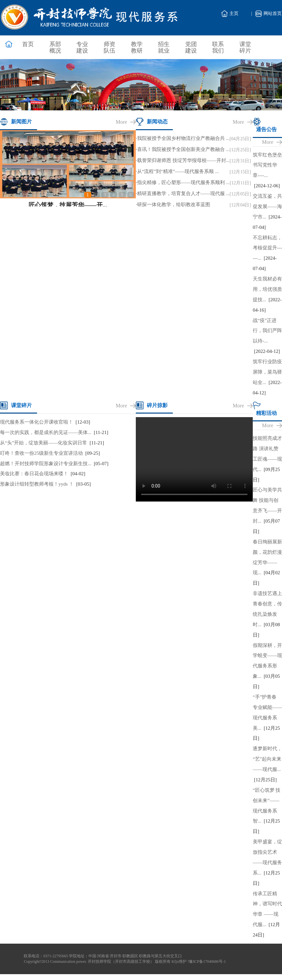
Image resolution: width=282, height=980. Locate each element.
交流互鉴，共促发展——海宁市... (267, 206)
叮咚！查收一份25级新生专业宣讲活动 (41, 453)
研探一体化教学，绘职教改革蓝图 (174, 205)
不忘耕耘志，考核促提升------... (267, 248)
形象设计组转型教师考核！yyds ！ (37, 484)
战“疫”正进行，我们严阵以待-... (267, 331)
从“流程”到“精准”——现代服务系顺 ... (178, 171)
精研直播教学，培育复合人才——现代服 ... (183, 193)
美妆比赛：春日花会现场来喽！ (34, 474)
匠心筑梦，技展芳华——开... (68, 205)
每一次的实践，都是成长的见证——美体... (46, 432)
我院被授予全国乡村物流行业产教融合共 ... (183, 138)
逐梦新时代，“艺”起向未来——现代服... (267, 759)
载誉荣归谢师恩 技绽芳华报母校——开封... (183, 160)
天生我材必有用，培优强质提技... (267, 289)
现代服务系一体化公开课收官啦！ (37, 422)
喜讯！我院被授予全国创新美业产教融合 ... (183, 149)
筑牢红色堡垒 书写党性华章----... (267, 165)
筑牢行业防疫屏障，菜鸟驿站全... (267, 372)
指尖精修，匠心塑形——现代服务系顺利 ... (183, 182)
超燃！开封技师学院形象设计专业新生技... (46, 464)
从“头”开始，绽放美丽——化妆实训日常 (44, 443)
